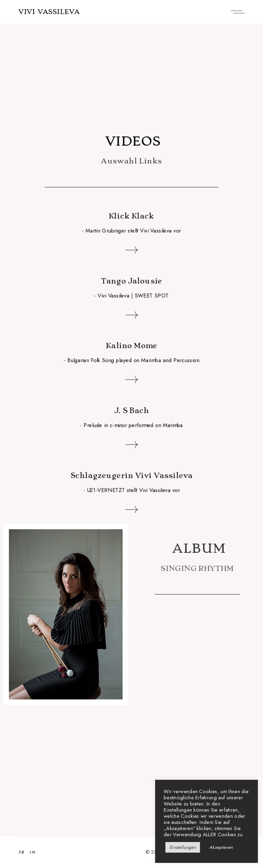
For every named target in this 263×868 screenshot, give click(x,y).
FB (22, 852)
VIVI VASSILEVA (49, 12)
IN (32, 852)
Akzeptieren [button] (221, 847)
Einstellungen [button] (183, 847)
